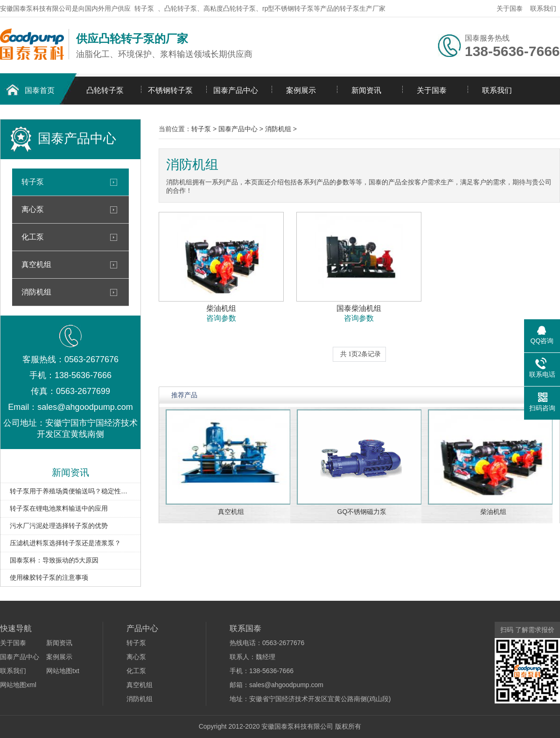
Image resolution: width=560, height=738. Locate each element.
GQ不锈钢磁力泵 (362, 512)
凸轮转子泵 (105, 90)
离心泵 (33, 209)
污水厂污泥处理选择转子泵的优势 (59, 526)
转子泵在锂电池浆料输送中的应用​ (59, 508)
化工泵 (33, 237)
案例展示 (301, 90)
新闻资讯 (366, 90)
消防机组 (36, 292)
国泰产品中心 (236, 90)
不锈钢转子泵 (170, 90)
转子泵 (144, 8)
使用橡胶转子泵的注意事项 (49, 577)
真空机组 (36, 264)
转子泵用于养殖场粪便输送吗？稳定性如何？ (70, 491)
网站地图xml (18, 685)
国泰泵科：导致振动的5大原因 (54, 560)
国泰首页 (40, 90)
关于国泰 (510, 8)
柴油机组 (493, 512)
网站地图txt (63, 671)
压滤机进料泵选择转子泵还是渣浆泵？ (65, 543)
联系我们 (543, 8)
